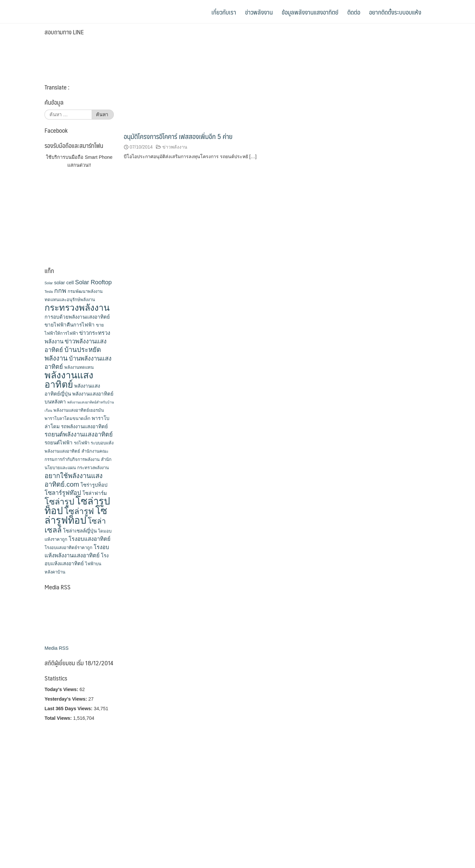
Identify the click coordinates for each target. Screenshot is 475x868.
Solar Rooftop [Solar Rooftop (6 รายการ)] (94, 282)
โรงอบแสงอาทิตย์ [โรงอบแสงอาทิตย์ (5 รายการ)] (90, 539)
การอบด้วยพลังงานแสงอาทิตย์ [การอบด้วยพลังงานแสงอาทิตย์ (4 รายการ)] (77, 317)
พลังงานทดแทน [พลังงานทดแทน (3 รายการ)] (79, 367)
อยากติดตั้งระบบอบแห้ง (398, 12)
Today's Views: (62, 689)
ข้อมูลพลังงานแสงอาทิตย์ (310, 12)
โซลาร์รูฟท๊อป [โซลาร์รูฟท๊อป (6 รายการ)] (63, 493)
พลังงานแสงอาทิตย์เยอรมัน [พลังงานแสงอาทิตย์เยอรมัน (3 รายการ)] (79, 410)
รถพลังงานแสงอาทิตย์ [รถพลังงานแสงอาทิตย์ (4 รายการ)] (84, 426)
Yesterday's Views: (66, 699)
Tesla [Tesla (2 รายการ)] (49, 292)
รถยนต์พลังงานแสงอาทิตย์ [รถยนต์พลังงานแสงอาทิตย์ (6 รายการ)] (79, 434)
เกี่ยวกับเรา (224, 12)
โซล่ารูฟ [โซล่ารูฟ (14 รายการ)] (79, 511)
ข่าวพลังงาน (259, 12)
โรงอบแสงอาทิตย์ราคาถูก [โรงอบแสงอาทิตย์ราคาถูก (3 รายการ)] (68, 548)
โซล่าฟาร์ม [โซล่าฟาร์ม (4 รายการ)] (95, 493)
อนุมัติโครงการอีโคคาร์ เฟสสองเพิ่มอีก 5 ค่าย (178, 136)
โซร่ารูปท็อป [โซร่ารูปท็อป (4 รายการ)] (94, 485)
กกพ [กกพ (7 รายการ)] (60, 291)
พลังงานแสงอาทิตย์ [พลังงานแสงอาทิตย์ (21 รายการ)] (69, 380)
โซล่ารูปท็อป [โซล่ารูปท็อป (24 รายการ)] (77, 506)
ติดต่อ (354, 12)
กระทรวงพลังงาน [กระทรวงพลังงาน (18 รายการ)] (77, 308)
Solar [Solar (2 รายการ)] (49, 283)
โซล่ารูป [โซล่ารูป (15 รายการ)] (59, 502)
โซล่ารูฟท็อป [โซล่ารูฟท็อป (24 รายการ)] (76, 515)
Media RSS (57, 648)
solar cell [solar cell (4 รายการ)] (64, 282)
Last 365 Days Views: (69, 709)
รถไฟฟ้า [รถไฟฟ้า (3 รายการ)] (82, 443)
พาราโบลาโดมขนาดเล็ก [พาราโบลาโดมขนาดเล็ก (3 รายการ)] (67, 418)
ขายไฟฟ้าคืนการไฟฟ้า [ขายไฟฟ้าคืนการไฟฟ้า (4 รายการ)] (70, 325)
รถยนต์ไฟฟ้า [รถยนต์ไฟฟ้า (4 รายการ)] (59, 443)
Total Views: (59, 718)
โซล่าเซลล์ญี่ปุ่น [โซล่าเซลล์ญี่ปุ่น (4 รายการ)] (80, 531)
